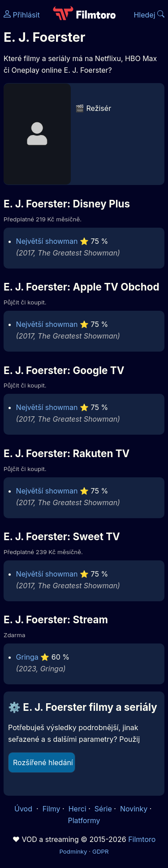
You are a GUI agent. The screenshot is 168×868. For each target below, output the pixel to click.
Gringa (27, 657)
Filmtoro (142, 839)
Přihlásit (22, 15)
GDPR (101, 851)
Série (103, 809)
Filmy (52, 809)
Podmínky (73, 851)
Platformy (84, 820)
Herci (78, 809)
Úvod (24, 809)
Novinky (134, 809)
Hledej (149, 15)
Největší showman (47, 241)
